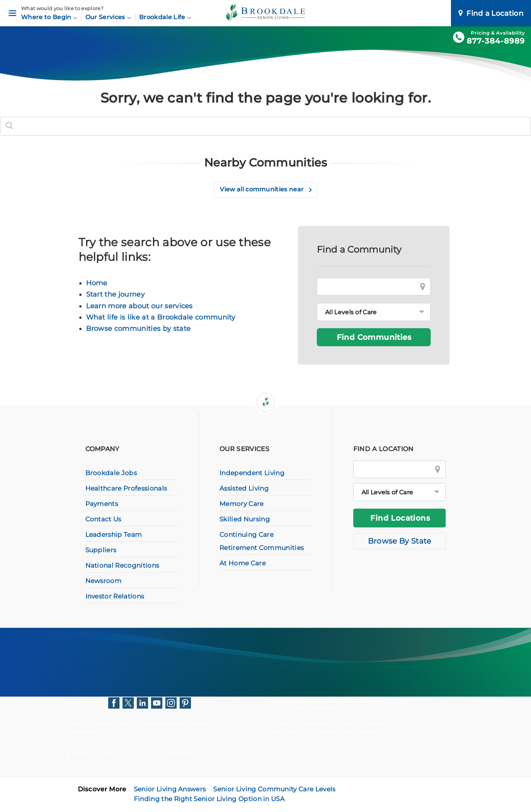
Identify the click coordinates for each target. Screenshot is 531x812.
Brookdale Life (165, 17)
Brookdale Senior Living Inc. (125, 754)
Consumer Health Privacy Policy (182, 724)
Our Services (108, 17)
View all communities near (262, 189)
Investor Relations (115, 596)
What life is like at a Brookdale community (161, 317)
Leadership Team (114, 535)
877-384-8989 (496, 41)
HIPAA (74, 724)
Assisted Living (244, 488)
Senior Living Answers (170, 789)
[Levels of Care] (374, 312)
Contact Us (103, 519)
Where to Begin (49, 17)
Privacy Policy (110, 724)
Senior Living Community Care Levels (274, 789)
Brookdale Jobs (111, 473)
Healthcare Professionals (126, 488)
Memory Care (242, 504)
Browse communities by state (138, 329)
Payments (102, 504)
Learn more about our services (139, 306)
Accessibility (83, 731)
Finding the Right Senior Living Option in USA (209, 799)
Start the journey (115, 294)
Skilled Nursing (245, 519)
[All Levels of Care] (400, 492)
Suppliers (101, 550)
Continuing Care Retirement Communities (262, 541)
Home (97, 283)
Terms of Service (341, 732)
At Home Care (243, 563)
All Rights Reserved (194, 754)
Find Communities (374, 337)
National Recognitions (122, 565)
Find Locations (400, 518)
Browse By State (400, 541)
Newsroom (104, 581)
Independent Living (252, 473)
